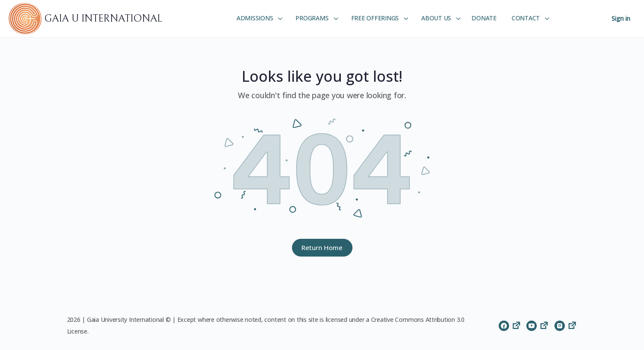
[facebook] (510, 326)
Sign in (621, 18)
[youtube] (538, 326)
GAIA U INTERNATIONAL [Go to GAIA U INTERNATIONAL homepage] (103, 19)
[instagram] (566, 326)
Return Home (322, 247)
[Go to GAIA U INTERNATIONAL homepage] (26, 18)
